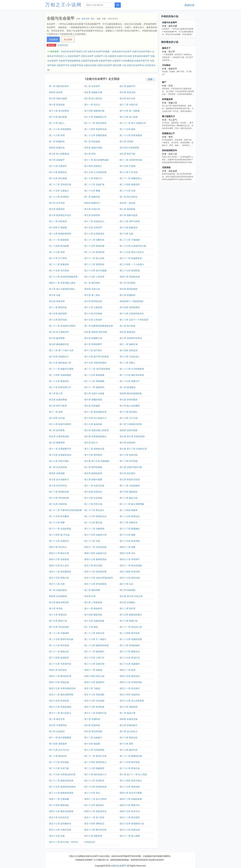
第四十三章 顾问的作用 (60, 676)
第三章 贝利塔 (126, 141)
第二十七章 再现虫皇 (130, 516)
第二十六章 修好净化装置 (132, 375)
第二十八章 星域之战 (130, 768)
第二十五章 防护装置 (130, 762)
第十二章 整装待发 (58, 307)
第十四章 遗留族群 (58, 744)
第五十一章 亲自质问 (130, 688)
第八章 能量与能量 (93, 479)
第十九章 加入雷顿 (129, 117)
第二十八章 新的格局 (94, 252)
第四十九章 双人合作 (59, 566)
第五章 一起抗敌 (128, 203)
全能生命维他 (90, 65)
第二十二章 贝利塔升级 (60, 185)
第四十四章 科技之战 (94, 676)
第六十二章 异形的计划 (95, 713)
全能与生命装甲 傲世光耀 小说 (112, 65)
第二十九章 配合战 (93, 522)
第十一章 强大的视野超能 (97, 160)
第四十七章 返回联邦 (94, 682)
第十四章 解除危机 (93, 615)
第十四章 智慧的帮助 (130, 307)
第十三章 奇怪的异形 (59, 492)
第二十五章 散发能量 (94, 375)
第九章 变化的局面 (93, 731)
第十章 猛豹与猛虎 (129, 215)
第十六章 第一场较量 (130, 111)
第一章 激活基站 (92, 283)
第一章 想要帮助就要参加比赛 (99, 326)
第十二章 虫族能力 (93, 738)
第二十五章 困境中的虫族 (61, 639)
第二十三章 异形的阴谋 (60, 129)
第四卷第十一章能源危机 (132, 301)
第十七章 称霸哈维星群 (60, 234)
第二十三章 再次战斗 (94, 510)
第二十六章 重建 (92, 191)
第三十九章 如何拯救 (130, 541)
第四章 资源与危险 (129, 430)
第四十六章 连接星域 (59, 559)
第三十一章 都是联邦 (94, 387)
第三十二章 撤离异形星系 (61, 781)
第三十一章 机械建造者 (131, 258)
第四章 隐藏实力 (92, 203)
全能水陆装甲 (74, 56)
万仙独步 (166, 65)
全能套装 (112, 56)
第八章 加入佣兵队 (93, 98)
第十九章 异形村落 (58, 504)
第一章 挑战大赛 (128, 713)
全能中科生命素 (124, 56)
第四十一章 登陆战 (93, 670)
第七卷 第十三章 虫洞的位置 (133, 449)
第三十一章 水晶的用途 (60, 529)
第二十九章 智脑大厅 (130, 381)
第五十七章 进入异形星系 (132, 701)
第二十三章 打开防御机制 (132, 369)
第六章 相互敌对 (128, 473)
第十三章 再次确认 (129, 412)
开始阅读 (53, 39)
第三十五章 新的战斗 (94, 805)
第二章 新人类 (56, 393)
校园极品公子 (168, 133)
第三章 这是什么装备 (94, 393)
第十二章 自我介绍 (129, 105)
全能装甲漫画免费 (89, 61)
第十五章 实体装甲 (93, 228)
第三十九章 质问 (92, 793)
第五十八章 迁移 (57, 584)
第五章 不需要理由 (58, 725)
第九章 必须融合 (128, 602)
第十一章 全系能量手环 (60, 449)
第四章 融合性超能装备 (131, 393)
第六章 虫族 (55, 295)
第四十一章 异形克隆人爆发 (62, 283)
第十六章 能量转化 (58, 172)
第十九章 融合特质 (129, 750)
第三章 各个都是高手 (59, 332)
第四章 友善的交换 (129, 719)
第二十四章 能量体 (129, 510)
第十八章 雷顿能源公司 (95, 117)
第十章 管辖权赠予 (93, 344)
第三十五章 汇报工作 (94, 658)
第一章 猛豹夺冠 (92, 197)
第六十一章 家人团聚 (130, 836)
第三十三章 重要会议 (130, 652)
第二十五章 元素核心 (59, 191)
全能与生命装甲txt (135, 65)
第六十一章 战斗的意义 (60, 713)
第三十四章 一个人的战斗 (132, 264)
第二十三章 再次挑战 (59, 762)
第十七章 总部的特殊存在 (132, 314)
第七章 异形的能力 (129, 725)
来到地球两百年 (170, 150)
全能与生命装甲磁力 (142, 51)
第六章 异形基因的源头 (95, 436)
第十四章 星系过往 (93, 492)
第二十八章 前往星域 (59, 645)
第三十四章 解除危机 (59, 805)
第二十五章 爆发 (128, 129)
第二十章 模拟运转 (58, 756)
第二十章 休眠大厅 (93, 178)
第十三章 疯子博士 (93, 350)
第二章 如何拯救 (57, 430)
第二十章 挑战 (91, 627)
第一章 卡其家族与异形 (131, 424)
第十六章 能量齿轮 (129, 228)
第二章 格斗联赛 (128, 326)
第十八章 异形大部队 (59, 461)
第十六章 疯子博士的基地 (97, 357)
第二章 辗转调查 (92, 590)
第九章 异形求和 (57, 301)
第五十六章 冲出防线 (94, 701)
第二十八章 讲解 (57, 522)
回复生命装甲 (87, 56)
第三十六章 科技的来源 (95, 787)
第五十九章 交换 (57, 836)
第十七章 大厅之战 (129, 418)
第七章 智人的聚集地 (59, 154)
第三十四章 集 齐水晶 (59, 535)
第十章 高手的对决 (58, 486)
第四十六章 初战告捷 (59, 682)
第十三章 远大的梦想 (59, 111)
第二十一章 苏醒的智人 (131, 178)
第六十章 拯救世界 (93, 836)
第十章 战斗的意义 (129, 731)
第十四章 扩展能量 (58, 228)
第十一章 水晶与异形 (94, 486)
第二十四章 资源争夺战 (95, 129)
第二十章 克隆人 (128, 363)
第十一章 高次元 (92, 105)
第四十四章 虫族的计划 (95, 553)
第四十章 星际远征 (58, 670)
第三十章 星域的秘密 (130, 645)
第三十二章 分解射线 (94, 529)
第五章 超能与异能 (93, 148)
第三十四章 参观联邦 (59, 658)
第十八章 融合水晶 (129, 498)
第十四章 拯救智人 (93, 166)
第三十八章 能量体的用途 (61, 793)
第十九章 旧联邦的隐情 (95, 363)
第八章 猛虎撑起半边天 (60, 215)
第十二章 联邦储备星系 (95, 412)
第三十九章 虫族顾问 (130, 664)
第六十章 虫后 (126, 584)
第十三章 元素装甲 (58, 166)
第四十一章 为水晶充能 (95, 547)
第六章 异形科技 (92, 725)
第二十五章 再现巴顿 (94, 246)
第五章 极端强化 (128, 332)
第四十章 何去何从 (58, 547)
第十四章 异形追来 (129, 350)
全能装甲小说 (101, 56)
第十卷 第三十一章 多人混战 (133, 774)
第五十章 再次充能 (93, 566)
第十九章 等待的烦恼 (59, 627)
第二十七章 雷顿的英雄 (95, 135)
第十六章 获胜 (126, 744)
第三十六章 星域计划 (130, 658)
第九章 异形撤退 (92, 406)
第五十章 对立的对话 (59, 817)
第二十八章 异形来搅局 (131, 135)
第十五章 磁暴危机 (129, 492)
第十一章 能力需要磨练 (60, 738)
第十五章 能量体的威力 (131, 615)
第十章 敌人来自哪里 (130, 406)
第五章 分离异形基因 (59, 436)
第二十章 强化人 (57, 123)
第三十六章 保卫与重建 (95, 271)
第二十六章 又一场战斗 (95, 639)
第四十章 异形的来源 (130, 277)
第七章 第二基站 (92, 295)
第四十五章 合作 (128, 553)
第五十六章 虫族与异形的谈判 (99, 578)
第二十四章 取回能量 (59, 246)
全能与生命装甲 (170, 22)
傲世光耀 (85, 19)
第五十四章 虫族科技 (130, 695)
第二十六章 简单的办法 (95, 516)
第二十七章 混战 (57, 252)
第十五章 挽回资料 (58, 314)
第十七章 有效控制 (129, 455)
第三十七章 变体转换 (130, 787)
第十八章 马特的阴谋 (94, 750)
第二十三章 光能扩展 (94, 185)
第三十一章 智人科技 (94, 258)
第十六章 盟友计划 (58, 621)
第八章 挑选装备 (128, 209)
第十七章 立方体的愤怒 (95, 172)
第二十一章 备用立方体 (95, 756)
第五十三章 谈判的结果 (95, 572)
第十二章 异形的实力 (94, 221)
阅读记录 (190, 5)
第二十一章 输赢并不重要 (61, 369)
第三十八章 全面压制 (94, 664)
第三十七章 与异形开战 (60, 664)
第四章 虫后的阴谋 (58, 596)
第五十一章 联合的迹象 (131, 566)
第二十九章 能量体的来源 (97, 645)
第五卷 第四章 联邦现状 (96, 332)
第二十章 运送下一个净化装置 (134, 320)
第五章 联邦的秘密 (129, 289)
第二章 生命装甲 (92, 86)
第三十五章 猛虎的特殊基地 (62, 787)
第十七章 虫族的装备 (94, 621)
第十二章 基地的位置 (94, 449)
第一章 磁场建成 (128, 387)
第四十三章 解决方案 (59, 553)
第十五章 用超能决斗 (59, 357)
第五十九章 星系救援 (94, 707)
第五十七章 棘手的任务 (95, 830)
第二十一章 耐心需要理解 (132, 504)
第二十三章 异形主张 (94, 633)
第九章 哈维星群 (92, 215)
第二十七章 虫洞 (128, 191)
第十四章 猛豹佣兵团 (94, 111)
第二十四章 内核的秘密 (60, 375)
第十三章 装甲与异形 (130, 221)
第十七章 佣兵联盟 (58, 117)
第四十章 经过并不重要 (131, 793)
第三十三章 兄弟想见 (94, 781)
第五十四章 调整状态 (94, 824)
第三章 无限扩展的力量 (131, 467)
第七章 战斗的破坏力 (59, 479)
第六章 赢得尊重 (57, 338)
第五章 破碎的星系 (93, 473)
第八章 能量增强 (57, 443)
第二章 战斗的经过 (129, 197)
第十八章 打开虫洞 (129, 172)
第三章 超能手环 (128, 86)
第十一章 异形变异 (58, 221)
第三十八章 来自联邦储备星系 (63, 277)
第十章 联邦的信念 (93, 301)
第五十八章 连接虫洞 (130, 830)
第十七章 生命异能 (93, 498)
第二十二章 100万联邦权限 (97, 369)
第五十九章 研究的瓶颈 (95, 584)
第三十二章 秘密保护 (94, 652)
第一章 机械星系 (57, 141)
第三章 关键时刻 (92, 719)
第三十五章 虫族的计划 (95, 535)
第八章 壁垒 (90, 154)
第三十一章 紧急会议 (59, 652)
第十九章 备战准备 (93, 424)
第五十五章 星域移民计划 (132, 824)
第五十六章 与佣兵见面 (60, 830)
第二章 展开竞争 (57, 719)
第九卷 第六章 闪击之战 (131, 596)
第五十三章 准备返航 (94, 695)
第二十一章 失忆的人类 (131, 627)
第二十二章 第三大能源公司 (133, 123)
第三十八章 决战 (92, 541)
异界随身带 (167, 99)
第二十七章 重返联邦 (59, 381)
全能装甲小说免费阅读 (123, 61)
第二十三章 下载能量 (130, 240)
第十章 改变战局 (128, 443)
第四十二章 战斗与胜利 (95, 799)
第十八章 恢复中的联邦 (60, 424)
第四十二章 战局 (128, 670)
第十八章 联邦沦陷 (58, 320)
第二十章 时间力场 (93, 504)
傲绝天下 (166, 48)
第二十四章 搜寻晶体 (130, 633)
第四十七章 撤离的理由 (95, 559)
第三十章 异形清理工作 (60, 387)
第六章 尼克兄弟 (128, 92)
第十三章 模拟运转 (129, 738)
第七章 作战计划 (92, 209)
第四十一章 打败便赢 (59, 799)
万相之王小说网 (63, 5)
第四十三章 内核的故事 (131, 799)
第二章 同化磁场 (92, 141)
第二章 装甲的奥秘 (93, 467)
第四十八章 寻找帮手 (130, 559)
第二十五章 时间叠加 (59, 516)
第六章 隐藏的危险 (93, 400)
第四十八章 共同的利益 (131, 682)
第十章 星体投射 (57, 105)
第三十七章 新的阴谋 (130, 271)
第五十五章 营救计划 (59, 578)
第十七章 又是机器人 (130, 357)
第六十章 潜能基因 (129, 707)
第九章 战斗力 (91, 443)
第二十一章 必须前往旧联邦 (62, 326)
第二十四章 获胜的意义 (95, 762)
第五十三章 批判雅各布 (60, 824)
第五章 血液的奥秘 (58, 400)
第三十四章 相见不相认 (131, 781)
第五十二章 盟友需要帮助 (61, 695)
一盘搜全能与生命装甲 (121, 51)
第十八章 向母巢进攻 (94, 234)
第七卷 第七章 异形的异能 (132, 436)
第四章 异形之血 (92, 289)
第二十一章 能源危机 (59, 240)
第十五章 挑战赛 (92, 744)
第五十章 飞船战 (92, 688)
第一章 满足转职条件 (59, 86)
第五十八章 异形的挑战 (60, 707)
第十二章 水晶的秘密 (130, 486)
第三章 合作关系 (57, 203)
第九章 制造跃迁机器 (130, 479)
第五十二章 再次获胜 (130, 817)
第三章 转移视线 (128, 590)
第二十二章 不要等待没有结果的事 (65, 510)
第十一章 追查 (56, 412)
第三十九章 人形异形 (94, 277)
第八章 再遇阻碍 (128, 295)
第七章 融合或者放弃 (59, 602)
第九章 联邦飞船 (128, 154)
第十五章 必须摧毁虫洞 (60, 455)
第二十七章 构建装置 (94, 768)
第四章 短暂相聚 (57, 473)
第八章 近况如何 (57, 731)
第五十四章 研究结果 (130, 572)
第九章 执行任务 (128, 98)
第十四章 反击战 (57, 418)
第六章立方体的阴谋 (129, 148)
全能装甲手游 (63, 65)
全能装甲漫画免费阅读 (69, 61)
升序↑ (151, 79)
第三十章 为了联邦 (58, 258)
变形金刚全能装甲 (141, 56)
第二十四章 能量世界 (130, 185)
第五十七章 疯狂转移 (130, 578)
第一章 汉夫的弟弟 (58, 467)
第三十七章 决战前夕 (59, 541)
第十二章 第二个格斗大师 (61, 350)
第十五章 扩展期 (128, 166)
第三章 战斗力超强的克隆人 (62, 289)
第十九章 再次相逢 (58, 178)
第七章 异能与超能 (58, 98)
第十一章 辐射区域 (129, 344)
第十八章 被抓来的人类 (60, 363)
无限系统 (166, 167)
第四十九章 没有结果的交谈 (62, 688)
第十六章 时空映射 (93, 314)
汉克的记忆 (63, 45)
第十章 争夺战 (56, 609)
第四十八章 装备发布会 (95, 811)
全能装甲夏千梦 (142, 61)
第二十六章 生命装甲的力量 (133, 246)
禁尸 (164, 82)
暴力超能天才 (168, 116)
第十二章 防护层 (128, 609)
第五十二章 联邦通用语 (60, 572)
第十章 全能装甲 (57, 160)
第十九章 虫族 (126, 234)
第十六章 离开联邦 (93, 455)
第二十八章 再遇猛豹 (94, 381)
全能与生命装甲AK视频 (98, 51)
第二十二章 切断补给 (94, 240)
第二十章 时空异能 (129, 461)
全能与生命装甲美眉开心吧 (74, 51)
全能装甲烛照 (105, 61)
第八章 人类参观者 (93, 602)
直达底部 (68, 39)
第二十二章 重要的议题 (131, 756)
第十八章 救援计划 (129, 621)
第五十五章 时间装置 (59, 701)
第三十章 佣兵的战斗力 (95, 774)
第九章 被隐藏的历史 (59, 344)
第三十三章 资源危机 (94, 264)
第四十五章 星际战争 (130, 676)
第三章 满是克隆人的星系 (97, 430)
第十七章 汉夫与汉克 (59, 750)
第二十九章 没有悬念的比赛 (62, 774)
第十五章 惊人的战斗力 (95, 418)
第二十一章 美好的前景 (95, 123)
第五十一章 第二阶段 (94, 817)
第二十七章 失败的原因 (131, 639)
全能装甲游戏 (77, 65)
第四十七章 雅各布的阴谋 (61, 811)
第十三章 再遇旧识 (58, 615)
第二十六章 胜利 (57, 135)
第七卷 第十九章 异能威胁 (97, 461)
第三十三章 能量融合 (130, 529)
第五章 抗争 (90, 596)
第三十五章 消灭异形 (59, 271)
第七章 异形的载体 (129, 400)
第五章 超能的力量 (93, 92)
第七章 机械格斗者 (93, 338)
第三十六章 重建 (128, 535)
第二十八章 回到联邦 (59, 197)
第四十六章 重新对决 (130, 805)
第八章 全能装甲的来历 (131, 338)
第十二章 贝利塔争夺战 (131, 160)
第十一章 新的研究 (93, 609)
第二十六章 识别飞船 (59, 768)
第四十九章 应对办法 (130, 811)
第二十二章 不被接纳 (59, 633)
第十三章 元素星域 (93, 307)
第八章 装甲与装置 (58, 406)
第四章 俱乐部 (56, 92)
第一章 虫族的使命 (58, 590)
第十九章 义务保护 (93, 320)
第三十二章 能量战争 (59, 264)
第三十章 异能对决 (129, 522)
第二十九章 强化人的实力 (132, 252)
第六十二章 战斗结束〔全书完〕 (64, 842)
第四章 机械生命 (57, 148)
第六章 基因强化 (57, 209)
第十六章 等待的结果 (59, 498)
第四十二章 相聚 (128, 547)
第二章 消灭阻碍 (128, 283)
